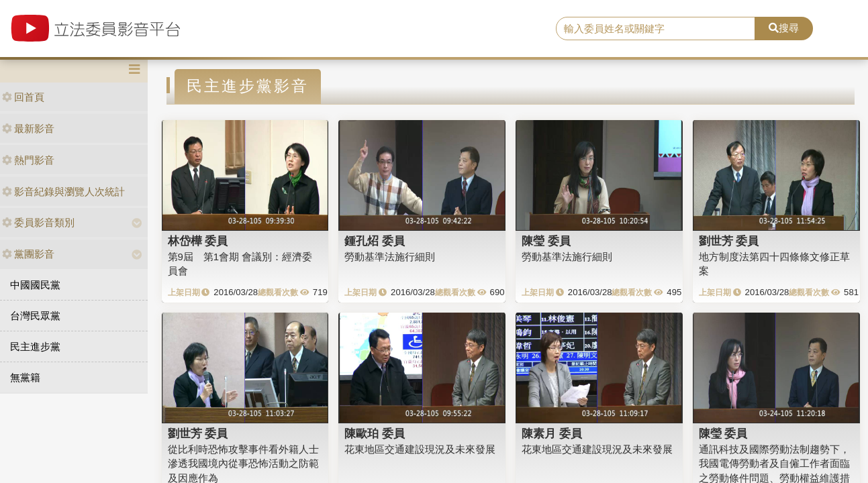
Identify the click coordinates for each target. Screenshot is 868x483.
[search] (656, 29)
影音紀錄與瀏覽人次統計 (63, 192)
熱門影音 (28, 160)
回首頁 (23, 97)
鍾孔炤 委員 (375, 241)
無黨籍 (25, 377)
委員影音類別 (38, 222)
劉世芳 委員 (729, 241)
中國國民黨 (35, 285)
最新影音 (28, 128)
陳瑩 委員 (546, 241)
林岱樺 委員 (198, 241)
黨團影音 (28, 254)
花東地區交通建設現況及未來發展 (420, 449)
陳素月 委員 (552, 433)
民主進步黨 (35, 346)
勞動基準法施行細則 (390, 257)
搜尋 (784, 28)
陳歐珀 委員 (375, 433)
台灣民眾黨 (35, 316)
